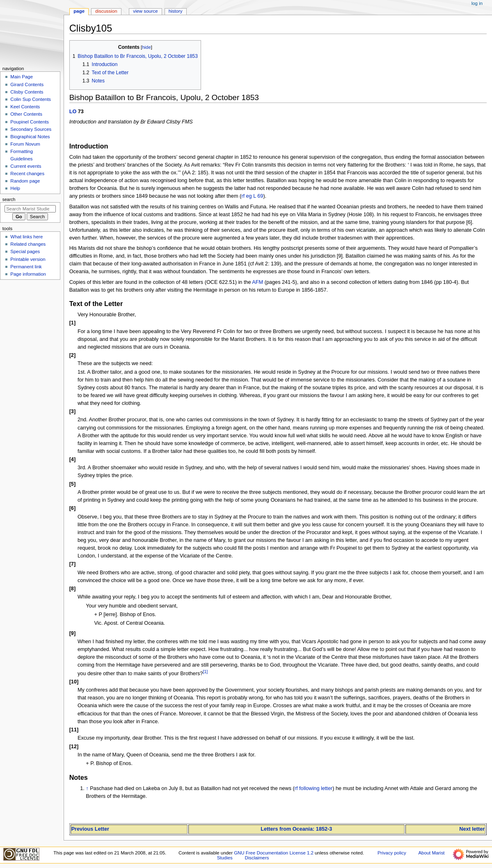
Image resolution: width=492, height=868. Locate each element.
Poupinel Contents (30, 122)
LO (73, 112)
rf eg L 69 (252, 196)
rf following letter (314, 788)
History (176, 11)
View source (145, 11)
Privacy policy (392, 853)
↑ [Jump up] (87, 788)
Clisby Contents (27, 92)
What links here (26, 237)
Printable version (28, 259)
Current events (26, 166)
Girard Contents (27, 85)
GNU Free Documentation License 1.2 (274, 853)
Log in (477, 3)
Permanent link (26, 267)
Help (15, 188)
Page (79, 11)
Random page (25, 181)
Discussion (106, 11)
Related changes (28, 244)
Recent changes (27, 174)
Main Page (22, 77)
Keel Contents (25, 107)
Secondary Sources (31, 129)
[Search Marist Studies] (30, 209)
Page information (28, 274)
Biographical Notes (30, 137)
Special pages (25, 251)
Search (9, 199)
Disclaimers (257, 858)
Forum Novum (25, 144)
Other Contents (26, 114)
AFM (257, 282)
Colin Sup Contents (31, 99)
